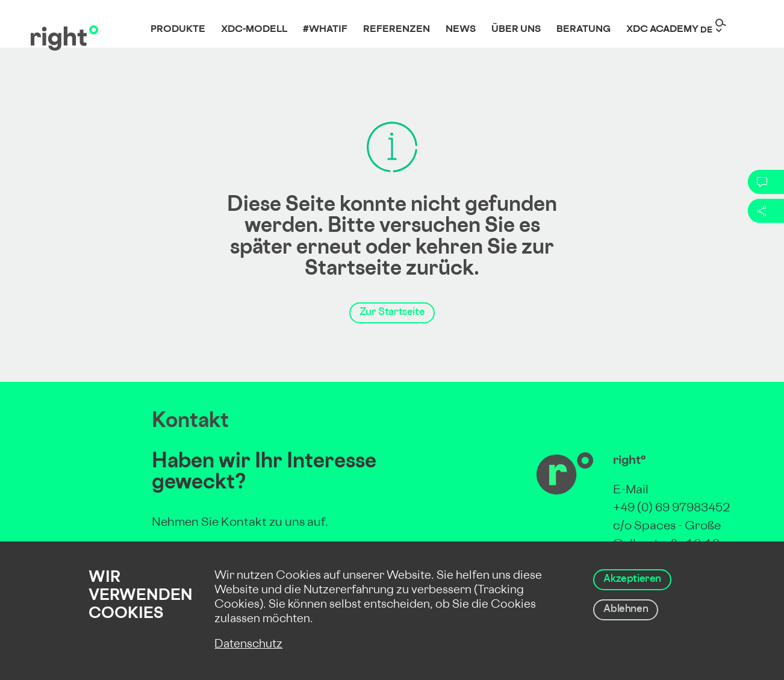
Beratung (583, 30)
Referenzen (397, 30)
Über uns (516, 30)
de (706, 30)
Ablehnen (626, 610)
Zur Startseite (392, 313)
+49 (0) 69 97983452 (671, 509)
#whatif (325, 30)
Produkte (178, 30)
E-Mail (631, 491)
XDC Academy (662, 30)
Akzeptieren (632, 579)
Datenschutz (248, 645)
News (461, 30)
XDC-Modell (254, 30)
